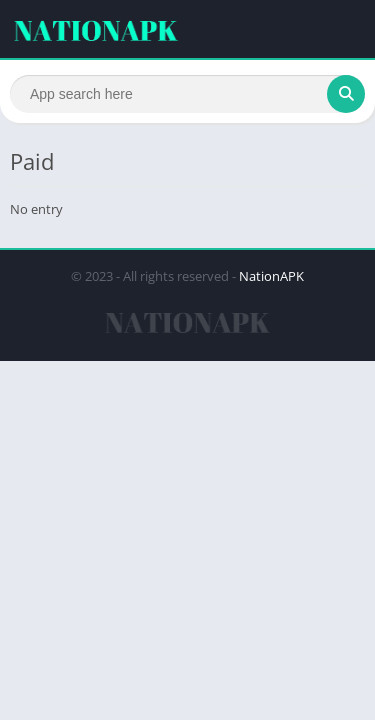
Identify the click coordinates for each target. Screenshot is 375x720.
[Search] (187, 94)
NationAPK (271, 276)
